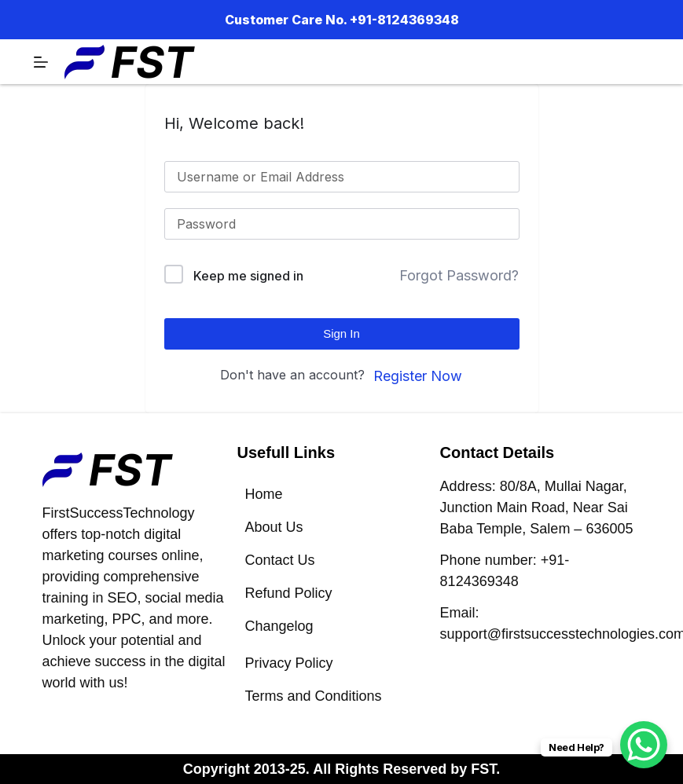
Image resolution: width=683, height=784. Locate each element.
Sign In (341, 333)
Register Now (418, 376)
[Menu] (41, 62)
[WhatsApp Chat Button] (644, 745)
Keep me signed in (248, 276)
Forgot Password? (459, 275)
